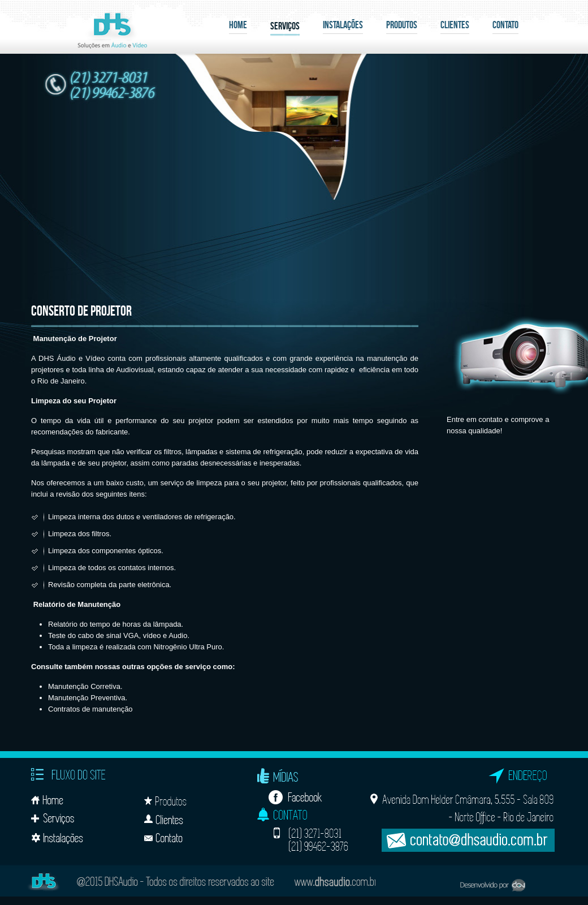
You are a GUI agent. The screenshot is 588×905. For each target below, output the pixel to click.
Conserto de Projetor (81, 311)
